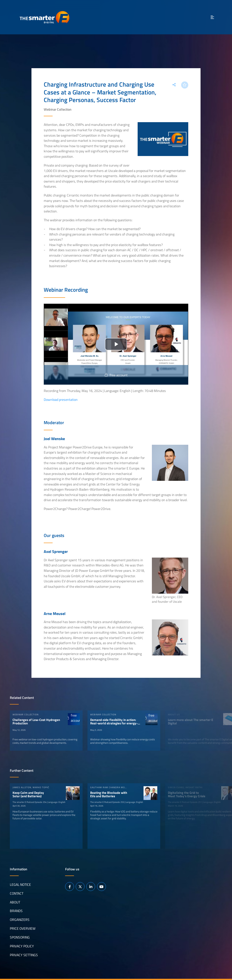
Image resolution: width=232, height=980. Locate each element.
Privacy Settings (24, 955)
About (15, 902)
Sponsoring (20, 937)
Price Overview (23, 928)
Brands (16, 911)
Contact (17, 893)
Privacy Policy (22, 946)
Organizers (20, 920)
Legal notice (20, 884)
